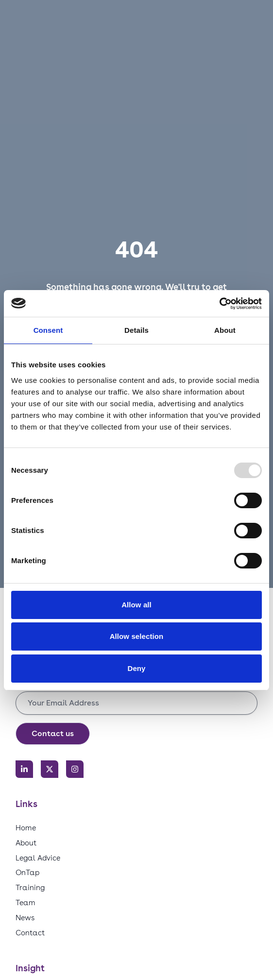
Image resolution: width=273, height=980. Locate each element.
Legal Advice (38, 858)
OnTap (27, 872)
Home (26, 828)
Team (26, 903)
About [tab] (225, 330)
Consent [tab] (48, 330)
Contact (30, 933)
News (25, 918)
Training (30, 887)
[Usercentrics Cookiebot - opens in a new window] (219, 304)
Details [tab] (136, 330)
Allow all (136, 605)
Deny (136, 668)
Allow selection (137, 636)
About (26, 843)
